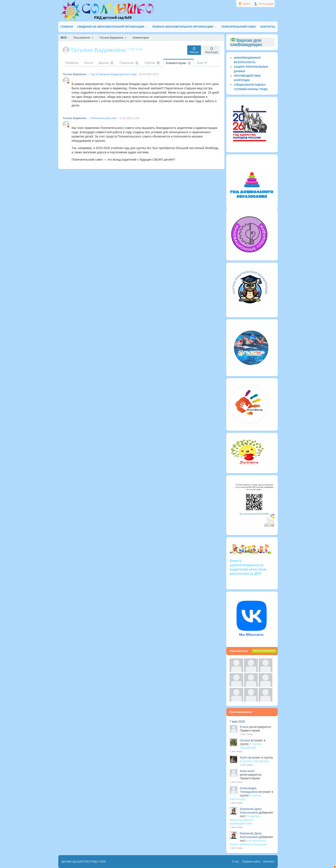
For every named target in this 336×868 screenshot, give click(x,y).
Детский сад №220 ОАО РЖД (79, 862)
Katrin (244, 757)
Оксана (245, 740)
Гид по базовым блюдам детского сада (114, 74)
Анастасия (247, 771)
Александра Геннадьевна (249, 790)
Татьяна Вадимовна (74, 74)
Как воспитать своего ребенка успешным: (248, 842)
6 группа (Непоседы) (245, 797)
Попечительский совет (104, 118)
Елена (244, 727)
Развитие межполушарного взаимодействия (245, 820)
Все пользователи (264, 651)
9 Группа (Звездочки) (251, 746)
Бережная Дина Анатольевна (251, 811)
